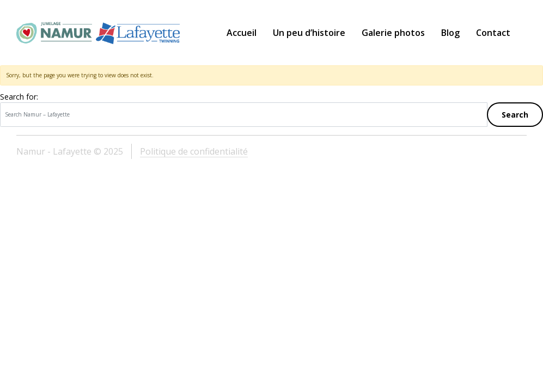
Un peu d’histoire (309, 33)
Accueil (242, 33)
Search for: (19, 97)
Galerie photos (393, 33)
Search (515, 115)
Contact (493, 33)
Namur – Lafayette (98, 33)
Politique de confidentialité (194, 151)
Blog (450, 33)
